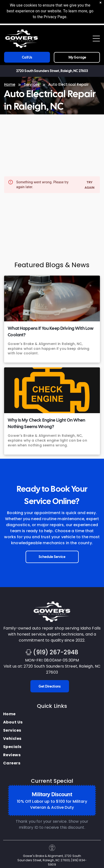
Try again (90, 185)
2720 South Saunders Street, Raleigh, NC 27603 (52, 71)
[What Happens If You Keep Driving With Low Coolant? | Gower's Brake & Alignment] (52, 298)
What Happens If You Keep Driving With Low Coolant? (51, 331)
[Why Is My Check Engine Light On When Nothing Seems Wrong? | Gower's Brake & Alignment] (52, 390)
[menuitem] (13, 714)
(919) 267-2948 (56, 652)
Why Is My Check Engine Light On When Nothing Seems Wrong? (46, 423)
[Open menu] (96, 39)
